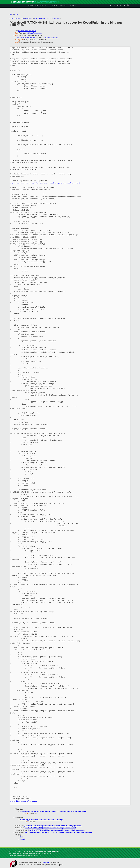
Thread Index (56, 18)
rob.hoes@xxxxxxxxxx (34, 33)
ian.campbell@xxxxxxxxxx (26, 38)
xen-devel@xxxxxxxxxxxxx (27, 31)
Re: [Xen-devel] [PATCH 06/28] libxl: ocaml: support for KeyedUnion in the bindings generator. (53, 811)
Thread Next (38, 18)
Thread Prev (29, 18)
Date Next (21, 18)
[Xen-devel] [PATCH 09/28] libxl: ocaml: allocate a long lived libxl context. (50, 828)
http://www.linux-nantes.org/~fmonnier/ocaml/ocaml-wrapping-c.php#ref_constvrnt (45, 183)
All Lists (16, 14)
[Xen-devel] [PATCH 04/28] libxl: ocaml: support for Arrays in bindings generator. (53, 826)
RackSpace (45, 862)
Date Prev (13, 18)
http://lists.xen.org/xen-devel (23, 801)
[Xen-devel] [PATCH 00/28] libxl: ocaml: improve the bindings (41, 820)
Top (11, 14)
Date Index (47, 18)
